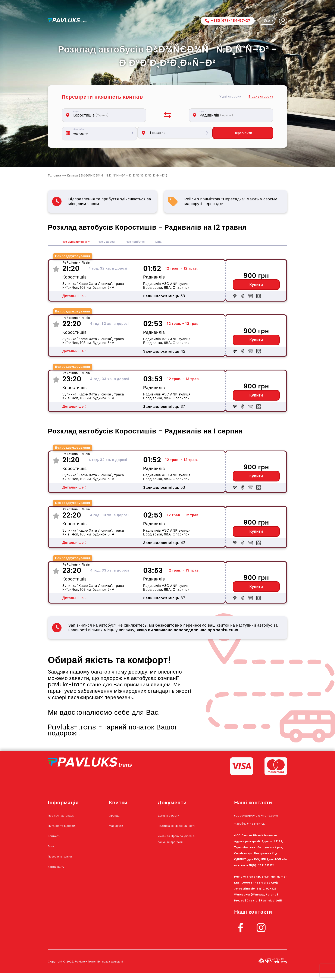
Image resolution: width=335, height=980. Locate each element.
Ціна (172, 243)
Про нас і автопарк (68, 816)
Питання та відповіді (70, 827)
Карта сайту (60, 868)
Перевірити (248, 134)
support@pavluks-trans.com (256, 819)
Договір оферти (179, 816)
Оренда (124, 816)
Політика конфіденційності (181, 830)
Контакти (57, 837)
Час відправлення (77, 243)
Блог (53, 847)
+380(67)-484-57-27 (228, 21)
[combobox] (106, 115)
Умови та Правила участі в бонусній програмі (182, 849)
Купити (256, 286)
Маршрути (127, 827)
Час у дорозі (114, 243)
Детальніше (73, 297)
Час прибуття (146, 243)
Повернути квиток (67, 857)
